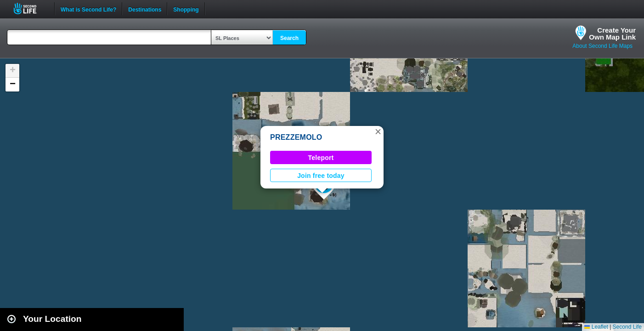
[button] (378, 131)
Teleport (321, 158)
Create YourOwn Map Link (612, 34)
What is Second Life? (88, 9)
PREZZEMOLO (296, 137)
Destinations (145, 9)
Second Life (30, 9)
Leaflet (596, 327)
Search (289, 38)
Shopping (186, 9)
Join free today (321, 176)
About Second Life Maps (602, 46)
